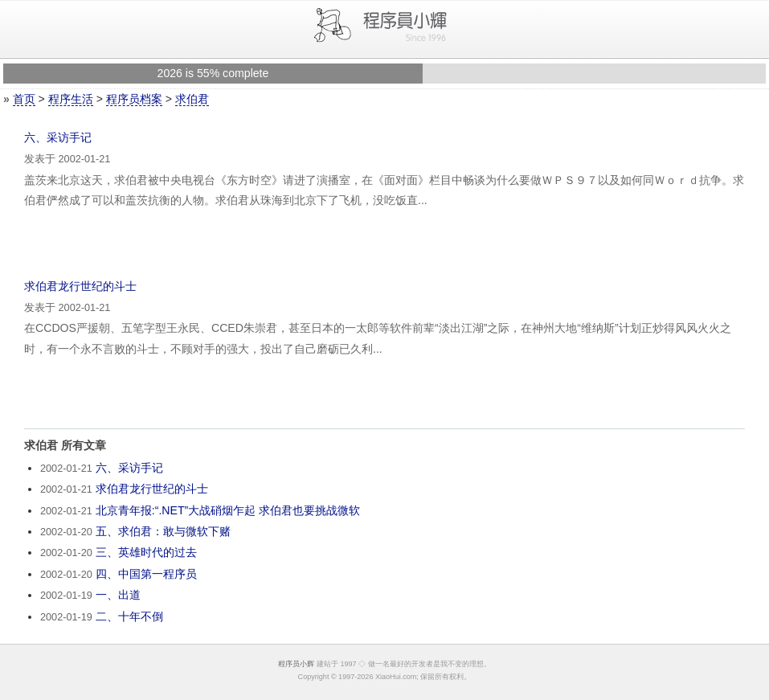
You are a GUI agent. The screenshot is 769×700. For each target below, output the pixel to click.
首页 (24, 99)
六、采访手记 (58, 137)
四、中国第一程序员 (146, 574)
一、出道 (118, 595)
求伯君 (192, 99)
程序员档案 (134, 99)
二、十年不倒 (129, 616)
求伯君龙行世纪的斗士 (80, 286)
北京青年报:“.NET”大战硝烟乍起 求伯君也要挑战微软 (228, 510)
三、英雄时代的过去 (146, 552)
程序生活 (71, 99)
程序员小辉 (296, 664)
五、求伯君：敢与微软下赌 (163, 531)
